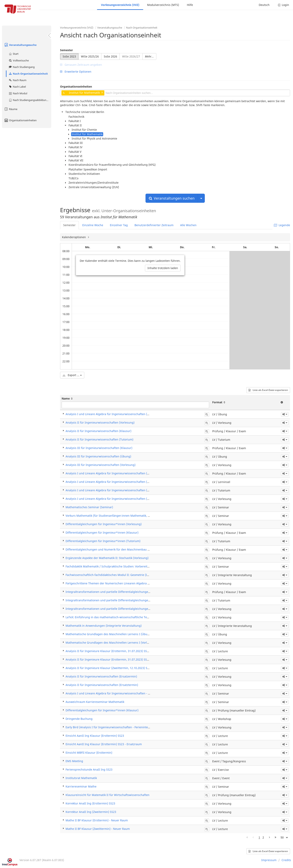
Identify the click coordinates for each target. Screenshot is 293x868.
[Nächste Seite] (269, 837)
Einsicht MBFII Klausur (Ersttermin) (89, 753)
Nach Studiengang (22, 67)
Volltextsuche (19, 60)
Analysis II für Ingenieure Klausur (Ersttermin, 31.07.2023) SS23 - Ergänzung (116, 651)
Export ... (72, 375)
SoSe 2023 (69, 56)
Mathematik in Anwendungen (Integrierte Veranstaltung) (104, 626)
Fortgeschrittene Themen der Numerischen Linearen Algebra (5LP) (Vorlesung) (118, 583)
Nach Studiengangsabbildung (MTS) (30, 100)
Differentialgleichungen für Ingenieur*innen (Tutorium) (103, 541)
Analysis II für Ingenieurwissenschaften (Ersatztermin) (102, 685)
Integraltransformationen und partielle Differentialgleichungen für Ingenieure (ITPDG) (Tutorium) (131, 600)
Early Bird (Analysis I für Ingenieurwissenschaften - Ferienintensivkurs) (113, 727)
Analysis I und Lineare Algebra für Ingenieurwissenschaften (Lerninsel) (113, 482)
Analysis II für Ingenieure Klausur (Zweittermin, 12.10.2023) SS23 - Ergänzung (117, 668)
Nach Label (17, 87)
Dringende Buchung (79, 719)
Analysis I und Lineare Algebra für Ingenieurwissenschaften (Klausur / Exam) (117, 473)
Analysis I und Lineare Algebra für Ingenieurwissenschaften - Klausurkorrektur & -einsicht (125, 693)
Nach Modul (18, 93)
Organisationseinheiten (20, 120)
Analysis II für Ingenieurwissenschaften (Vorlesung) (100, 422)
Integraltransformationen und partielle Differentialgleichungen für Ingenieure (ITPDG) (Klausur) (130, 592)
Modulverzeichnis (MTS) (163, 5)
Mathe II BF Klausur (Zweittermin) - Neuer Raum (98, 829)
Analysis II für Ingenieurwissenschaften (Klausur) (98, 431)
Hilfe (190, 5)
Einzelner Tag (119, 225)
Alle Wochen (188, 225)
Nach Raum (17, 80)
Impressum (269, 860)
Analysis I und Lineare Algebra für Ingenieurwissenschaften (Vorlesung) (114, 499)
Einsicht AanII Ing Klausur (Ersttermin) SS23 (95, 736)
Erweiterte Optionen (76, 72)
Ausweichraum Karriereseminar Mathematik (95, 702)
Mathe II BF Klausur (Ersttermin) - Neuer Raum (97, 820)
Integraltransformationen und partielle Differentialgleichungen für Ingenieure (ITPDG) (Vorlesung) (131, 609)
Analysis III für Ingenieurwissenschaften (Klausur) (99, 448)
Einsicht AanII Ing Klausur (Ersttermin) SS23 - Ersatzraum (104, 744)
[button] (285, 414)
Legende (282, 225)
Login (283, 5)
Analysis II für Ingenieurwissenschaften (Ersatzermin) (101, 676)
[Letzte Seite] (275, 837)
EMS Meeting (74, 761)
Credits (286, 860)
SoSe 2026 (110, 56)
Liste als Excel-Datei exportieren (268, 390)
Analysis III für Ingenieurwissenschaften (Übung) (98, 456)
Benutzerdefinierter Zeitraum (154, 225)
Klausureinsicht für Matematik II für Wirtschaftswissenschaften (108, 795)
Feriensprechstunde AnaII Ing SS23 (89, 769)
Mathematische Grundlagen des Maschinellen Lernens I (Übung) (109, 634)
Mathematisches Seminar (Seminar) (89, 507)
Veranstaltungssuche (20, 45)
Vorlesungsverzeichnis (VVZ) (120, 5)
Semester (66, 50)
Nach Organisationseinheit (28, 74)
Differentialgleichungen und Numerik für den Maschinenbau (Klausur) (113, 549)
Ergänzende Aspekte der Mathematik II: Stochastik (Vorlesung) (107, 558)
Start (13, 54)
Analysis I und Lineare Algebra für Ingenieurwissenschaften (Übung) (111, 414)
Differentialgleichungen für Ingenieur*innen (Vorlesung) (104, 524)
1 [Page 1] (259, 837)
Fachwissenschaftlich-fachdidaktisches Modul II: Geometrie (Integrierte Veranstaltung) (123, 575)
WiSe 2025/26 (90, 56)
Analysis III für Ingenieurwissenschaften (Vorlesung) (101, 465)
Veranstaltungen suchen (172, 198)
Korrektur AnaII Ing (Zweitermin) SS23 (91, 812)
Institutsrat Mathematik (81, 778)
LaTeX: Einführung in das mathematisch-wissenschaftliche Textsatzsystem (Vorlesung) (123, 617)
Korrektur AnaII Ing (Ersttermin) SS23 (90, 803)
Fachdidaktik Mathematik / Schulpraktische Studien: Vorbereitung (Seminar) (116, 566)
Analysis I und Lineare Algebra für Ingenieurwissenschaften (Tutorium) (113, 490)
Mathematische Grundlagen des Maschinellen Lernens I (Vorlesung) (111, 643)
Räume (11, 109)
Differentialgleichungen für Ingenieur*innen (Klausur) (102, 533)
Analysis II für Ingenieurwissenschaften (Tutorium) (99, 439)
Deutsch (264, 5)
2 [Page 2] (263, 837)
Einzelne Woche (93, 225)
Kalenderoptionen (74, 237)
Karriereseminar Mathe (81, 786)
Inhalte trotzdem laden (163, 268)
